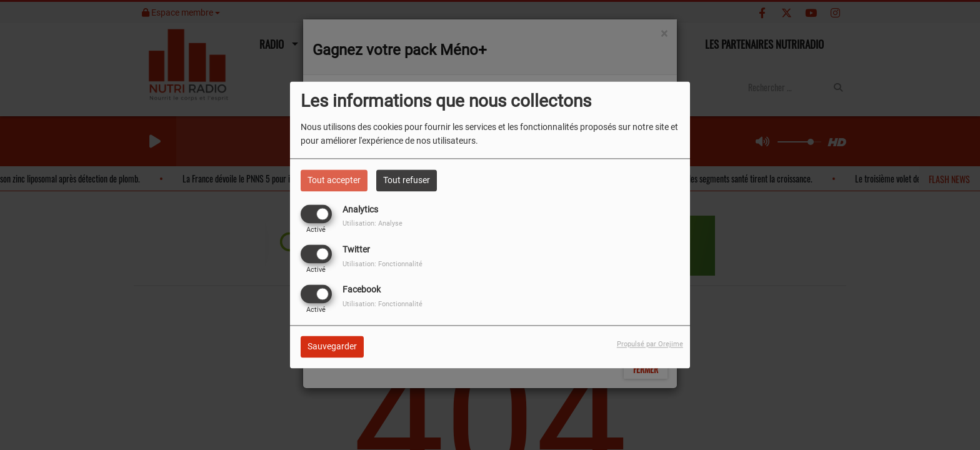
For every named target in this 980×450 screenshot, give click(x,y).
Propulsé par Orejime (650, 345)
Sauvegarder (332, 347)
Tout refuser (407, 180)
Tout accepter (334, 180)
